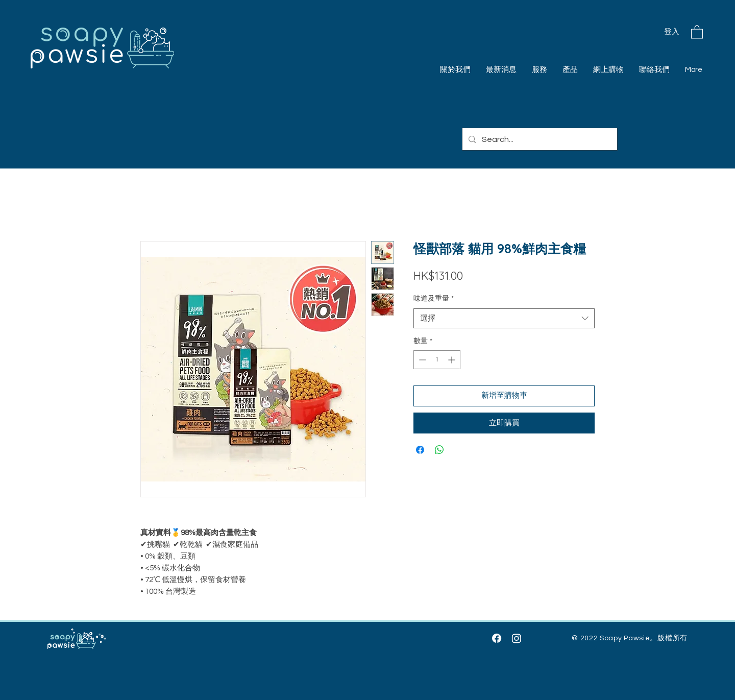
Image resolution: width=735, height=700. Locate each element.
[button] (697, 31)
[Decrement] (421, 360)
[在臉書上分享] (420, 450)
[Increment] (452, 360)
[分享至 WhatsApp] (439, 450)
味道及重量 (434, 299)
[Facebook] (497, 638)
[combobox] (504, 318)
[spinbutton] (437, 360)
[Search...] (539, 139)
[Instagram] (517, 638)
